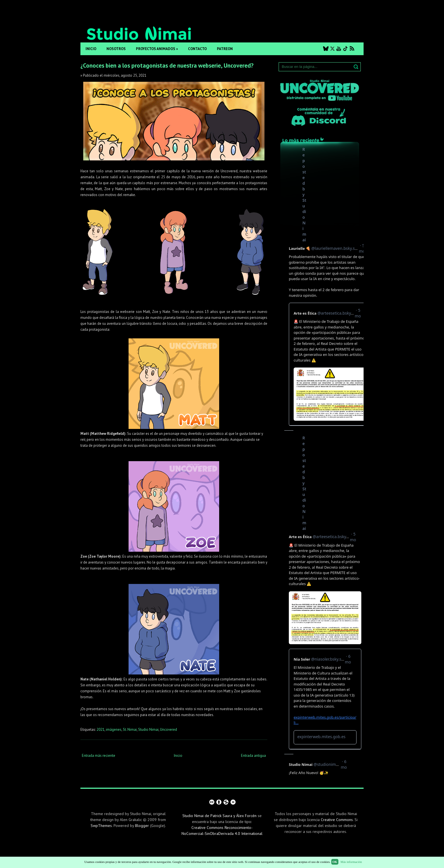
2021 (101, 730)
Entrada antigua (253, 756)
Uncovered (168, 730)
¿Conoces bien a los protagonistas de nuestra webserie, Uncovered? (167, 65)
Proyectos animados (157, 49)
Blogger (142, 826)
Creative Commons (337, 820)
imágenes (114, 730)
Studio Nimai (148, 730)
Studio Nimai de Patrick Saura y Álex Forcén (219, 816)
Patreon (225, 49)
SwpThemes (101, 826)
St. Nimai (130, 730)
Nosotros (116, 49)
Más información (351, 862)
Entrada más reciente (99, 756)
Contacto (197, 49)
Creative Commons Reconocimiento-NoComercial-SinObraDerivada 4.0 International (222, 831)
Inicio (91, 49)
